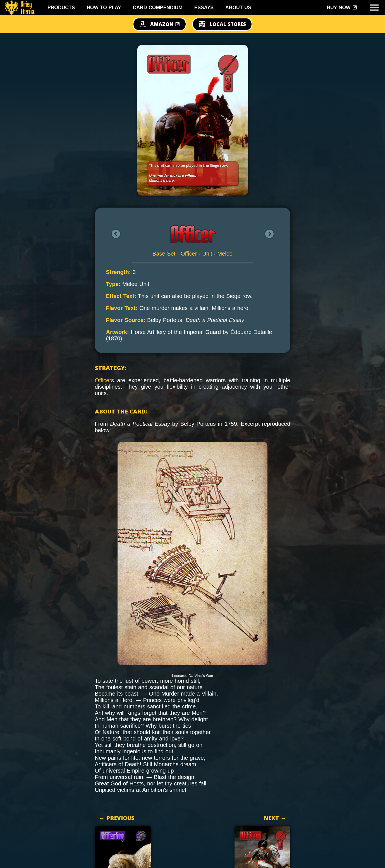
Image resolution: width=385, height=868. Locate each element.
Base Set (164, 254)
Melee (225, 254)
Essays (204, 8)
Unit (207, 254)
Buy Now (342, 8)
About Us (238, 8)
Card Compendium (158, 8)
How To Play (104, 8)
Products (61, 8)
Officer (189, 254)
